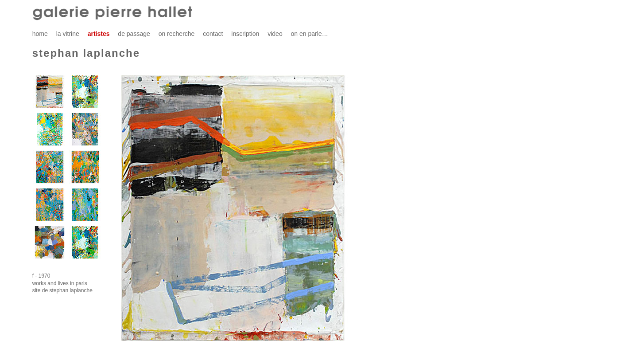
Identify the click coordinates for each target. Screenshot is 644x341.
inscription (245, 34)
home (40, 34)
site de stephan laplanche (62, 290)
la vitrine (68, 34)
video (275, 34)
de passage (134, 34)
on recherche (177, 34)
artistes (99, 34)
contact (213, 34)
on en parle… (310, 34)
